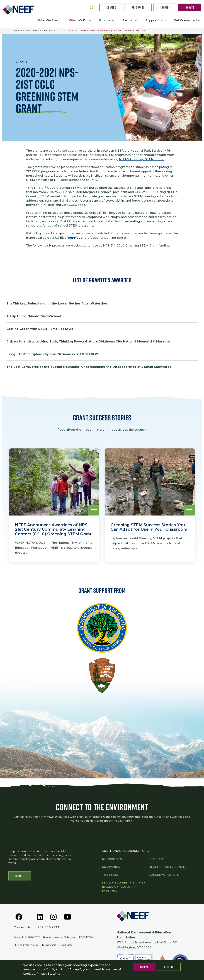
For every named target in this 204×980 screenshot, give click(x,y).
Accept (144, 967)
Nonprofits (112, 859)
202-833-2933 (48, 927)
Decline (169, 967)
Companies (111, 867)
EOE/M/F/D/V (86, 937)
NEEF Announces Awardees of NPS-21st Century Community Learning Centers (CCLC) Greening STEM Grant (53, 529)
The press (110, 875)
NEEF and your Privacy (26, 945)
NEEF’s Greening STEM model (142, 159)
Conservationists (164, 875)
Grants (35, 31)
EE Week (111, 7)
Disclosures (66, 945)
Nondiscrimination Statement (59, 937)
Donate (190, 7)
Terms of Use (49, 945)
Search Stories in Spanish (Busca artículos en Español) (124, 887)
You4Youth (76, 238)
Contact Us (22, 927)
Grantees (47, 31)
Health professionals (168, 867)
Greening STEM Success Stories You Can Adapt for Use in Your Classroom (149, 527)
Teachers (157, 859)
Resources (138, 7)
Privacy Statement (50, 974)
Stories (165, 7)
